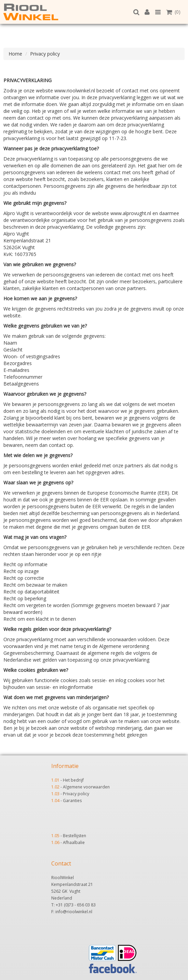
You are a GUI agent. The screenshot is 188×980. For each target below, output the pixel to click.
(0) (173, 12)
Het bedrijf (73, 780)
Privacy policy (45, 54)
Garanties (72, 801)
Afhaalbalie (74, 842)
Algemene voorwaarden (86, 787)
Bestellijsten (75, 836)
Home (15, 54)
